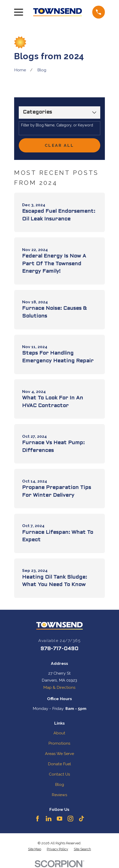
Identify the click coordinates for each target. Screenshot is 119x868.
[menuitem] (35, 849)
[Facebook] (38, 819)
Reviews (59, 795)
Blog (59, 784)
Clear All (59, 145)
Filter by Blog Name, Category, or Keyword (57, 125)
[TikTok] (81, 819)
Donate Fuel (59, 764)
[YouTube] (60, 819)
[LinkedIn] (49, 819)
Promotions (59, 743)
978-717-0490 (59, 649)
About (59, 733)
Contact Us (59, 774)
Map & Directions (59, 687)
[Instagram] (70, 819)
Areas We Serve (59, 754)
